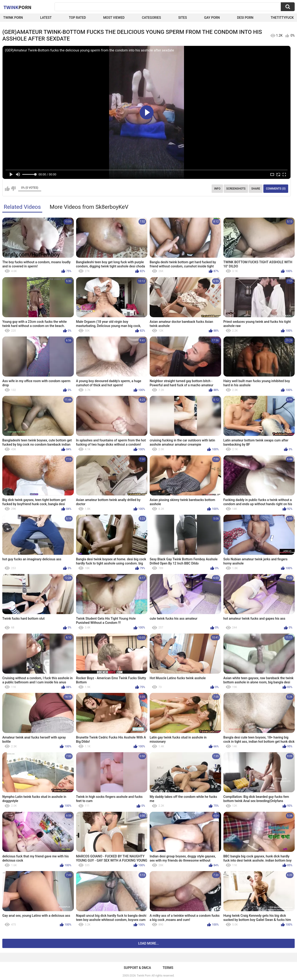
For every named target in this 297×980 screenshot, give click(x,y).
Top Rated (77, 18)
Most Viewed (114, 18)
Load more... (149, 943)
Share (256, 189)
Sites (182, 18)
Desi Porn (245, 18)
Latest (46, 18)
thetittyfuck (282, 18)
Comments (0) (276, 189)
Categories (151, 18)
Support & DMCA (137, 968)
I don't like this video (13, 189)
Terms (168, 968)
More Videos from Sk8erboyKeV (89, 207)
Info (217, 189)
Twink (17, 7)
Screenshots (236, 189)
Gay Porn (212, 18)
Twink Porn (13, 18)
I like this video (7, 189)
